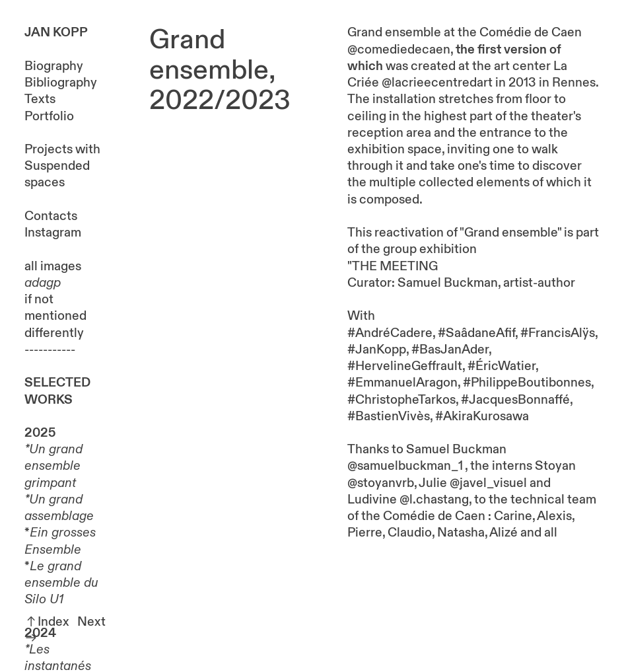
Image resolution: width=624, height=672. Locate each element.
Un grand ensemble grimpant (53, 466)
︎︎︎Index (47, 622)
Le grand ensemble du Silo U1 (61, 583)
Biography (54, 66)
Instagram (53, 233)
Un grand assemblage (59, 508)
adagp (43, 283)
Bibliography (61, 83)
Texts (40, 99)
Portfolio (49, 116)
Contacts (51, 216)
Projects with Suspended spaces (62, 166)
